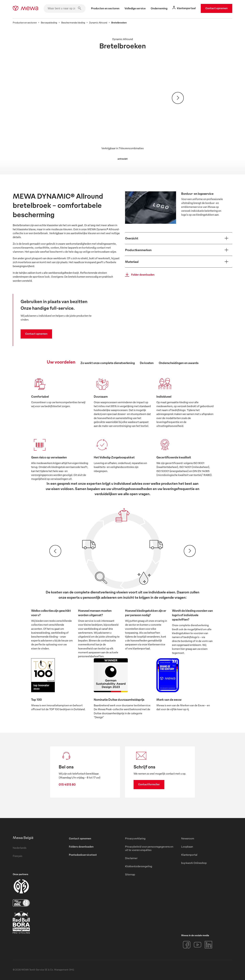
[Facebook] (187, 945)
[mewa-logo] (25, 8)
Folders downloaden (81, 847)
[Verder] (178, 98)
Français (18, 856)
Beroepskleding (49, 22)
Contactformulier (149, 784)
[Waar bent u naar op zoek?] (65, 8)
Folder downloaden (139, 275)
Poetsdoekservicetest (83, 855)
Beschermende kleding (73, 22)
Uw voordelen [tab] (61, 362)
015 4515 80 (67, 784)
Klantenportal (189, 855)
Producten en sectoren (25, 22)
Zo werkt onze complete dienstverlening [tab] (108, 363)
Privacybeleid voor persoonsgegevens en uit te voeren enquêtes (149, 848)
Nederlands (20, 848)
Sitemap (130, 874)
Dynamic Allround (98, 22)
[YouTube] (198, 945)
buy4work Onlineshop (194, 863)
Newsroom (188, 838)
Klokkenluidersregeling (139, 866)
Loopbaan (187, 847)
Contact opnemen (217, 8)
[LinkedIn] (208, 945)
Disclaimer (131, 858)
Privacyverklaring (135, 838)
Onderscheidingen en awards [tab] (179, 363)
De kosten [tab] (147, 363)
